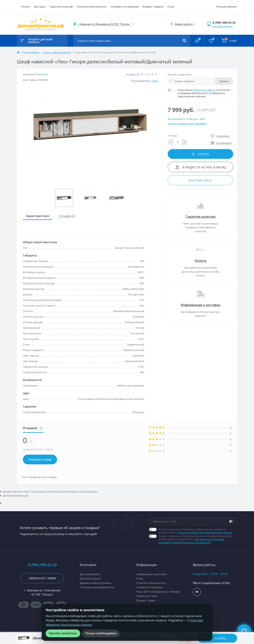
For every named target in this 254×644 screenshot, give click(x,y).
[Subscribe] (231, 521)
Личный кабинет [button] (227, 7)
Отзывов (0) (67, 216)
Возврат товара (146, 600)
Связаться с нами (42, 578)
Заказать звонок (223, 26)
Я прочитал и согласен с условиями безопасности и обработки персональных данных (205, 93)
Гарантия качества (61, 7)
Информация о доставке (201, 305)
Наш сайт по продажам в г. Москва (158, 592)
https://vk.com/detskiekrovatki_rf (197, 592)
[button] (225, 23)
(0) (138, 74)
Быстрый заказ (200, 180)
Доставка (40, 7)
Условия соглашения (149, 587)
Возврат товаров (153, 7)
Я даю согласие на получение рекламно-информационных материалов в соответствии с (198, 539)
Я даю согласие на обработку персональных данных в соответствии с (198, 531)
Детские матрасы (90, 578)
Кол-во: (173, 136)
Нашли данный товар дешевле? (187, 123)
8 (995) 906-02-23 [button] (42, 565)
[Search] (184, 41)
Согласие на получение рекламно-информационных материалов (191, 541)
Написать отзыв (40, 459)
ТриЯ (154, 81)
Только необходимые (101, 633)
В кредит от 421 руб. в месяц (201, 167)
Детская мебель (31, 52)
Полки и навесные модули (57, 52)
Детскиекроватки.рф (15, 496)
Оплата (25, 7)
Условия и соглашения (125, 7)
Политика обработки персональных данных (205, 532)
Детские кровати (90, 574)
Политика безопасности (92, 7)
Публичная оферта (204, 90)
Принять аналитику (63, 633)
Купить (224, 81)
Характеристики (38, 216)
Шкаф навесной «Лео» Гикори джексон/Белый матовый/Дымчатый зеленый (50, 492)
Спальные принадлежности (97, 587)
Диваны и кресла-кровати (96, 583)
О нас (171, 7)
